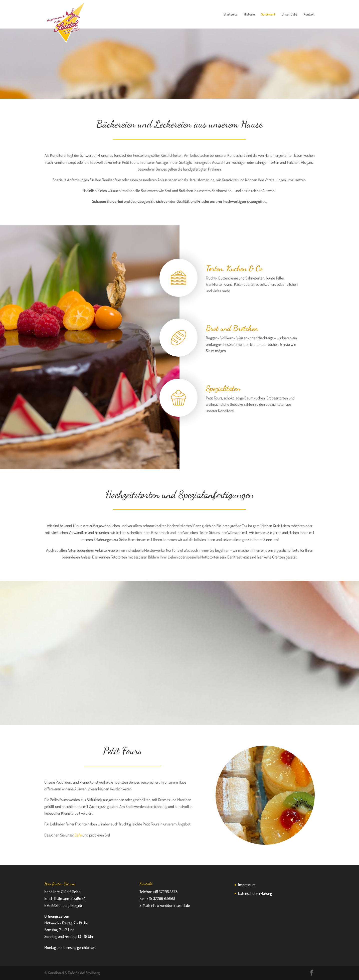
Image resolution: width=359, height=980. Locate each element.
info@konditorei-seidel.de (170, 905)
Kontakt (309, 14)
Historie (249, 14)
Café (78, 835)
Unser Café (289, 14)
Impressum (247, 885)
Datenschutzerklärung (255, 893)
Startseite (231, 14)
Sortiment (268, 14)
